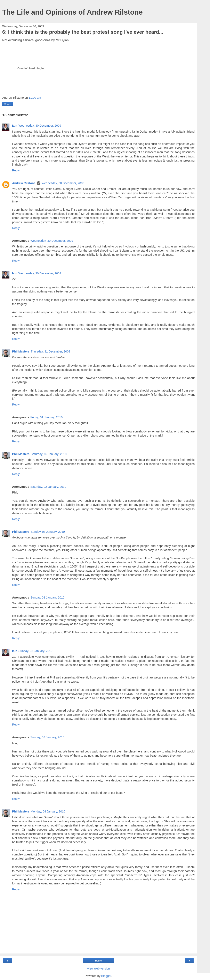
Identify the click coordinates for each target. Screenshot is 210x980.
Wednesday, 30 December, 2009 (40, 126)
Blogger (106, 976)
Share (8, 104)
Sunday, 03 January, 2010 (48, 532)
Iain (15, 126)
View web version (98, 968)
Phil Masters (21, 351)
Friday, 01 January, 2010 (46, 417)
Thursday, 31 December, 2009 (51, 351)
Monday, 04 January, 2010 (48, 811)
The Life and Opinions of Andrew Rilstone (72, 12)
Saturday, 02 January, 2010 (49, 454)
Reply (16, 170)
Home (98, 961)
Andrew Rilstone (24, 183)
